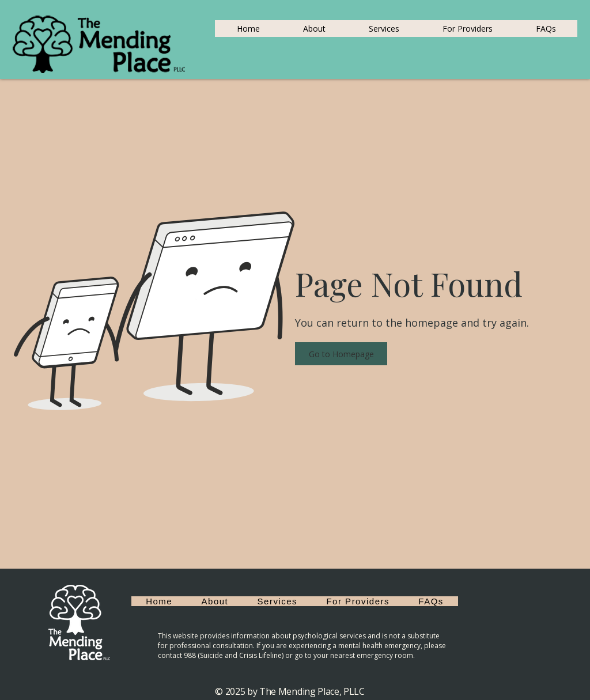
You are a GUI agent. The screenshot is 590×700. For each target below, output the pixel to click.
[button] (341, 354)
